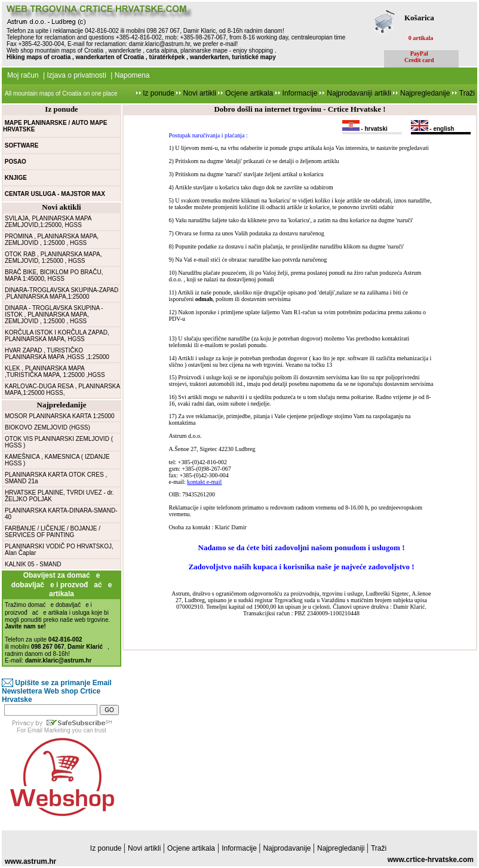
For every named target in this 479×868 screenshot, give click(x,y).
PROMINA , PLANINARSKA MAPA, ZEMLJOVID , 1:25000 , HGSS (52, 240)
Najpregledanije (426, 93)
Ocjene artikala (249, 93)
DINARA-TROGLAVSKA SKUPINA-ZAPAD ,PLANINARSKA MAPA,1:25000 (62, 293)
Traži (467, 93)
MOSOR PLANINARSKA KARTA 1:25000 (60, 416)
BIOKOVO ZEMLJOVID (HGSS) (47, 427)
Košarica (419, 18)
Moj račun (23, 75)
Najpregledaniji (342, 848)
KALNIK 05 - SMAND (33, 564)
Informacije (299, 93)
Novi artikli (199, 93)
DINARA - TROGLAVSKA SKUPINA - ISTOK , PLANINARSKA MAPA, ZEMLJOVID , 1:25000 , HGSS (54, 315)
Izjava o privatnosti (76, 75)
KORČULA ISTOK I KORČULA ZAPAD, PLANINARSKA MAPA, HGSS (57, 336)
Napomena (132, 75)
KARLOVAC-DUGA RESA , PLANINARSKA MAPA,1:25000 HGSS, (62, 389)
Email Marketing (49, 730)
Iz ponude (159, 93)
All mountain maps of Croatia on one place (61, 93)
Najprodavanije (288, 848)
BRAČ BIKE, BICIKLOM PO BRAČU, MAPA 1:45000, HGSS (54, 275)
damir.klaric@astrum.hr (159, 44)
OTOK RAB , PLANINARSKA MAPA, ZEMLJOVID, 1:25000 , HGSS (53, 257)
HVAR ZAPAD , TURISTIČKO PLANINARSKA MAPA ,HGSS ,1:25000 (57, 354)
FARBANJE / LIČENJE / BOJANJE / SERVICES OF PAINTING (53, 532)
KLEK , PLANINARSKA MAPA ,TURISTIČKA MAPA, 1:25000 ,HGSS (55, 372)
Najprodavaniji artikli (360, 93)
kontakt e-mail (204, 482)
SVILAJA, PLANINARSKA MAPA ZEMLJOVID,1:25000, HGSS (48, 222)
